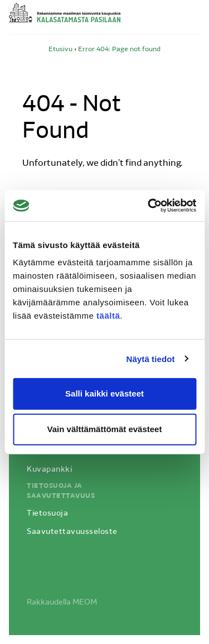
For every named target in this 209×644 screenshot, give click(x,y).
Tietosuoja (47, 514)
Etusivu (60, 49)
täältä (108, 316)
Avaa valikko (193, 18)
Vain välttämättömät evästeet (105, 429)
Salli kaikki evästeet (104, 393)
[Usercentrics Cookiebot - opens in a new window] (149, 206)
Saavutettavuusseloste (72, 532)
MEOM (85, 603)
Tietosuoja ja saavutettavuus (61, 491)
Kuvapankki (49, 470)
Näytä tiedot (151, 358)
